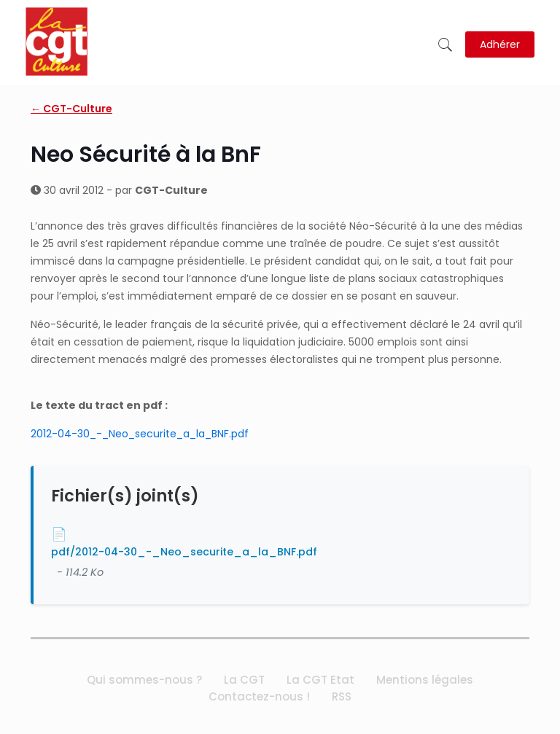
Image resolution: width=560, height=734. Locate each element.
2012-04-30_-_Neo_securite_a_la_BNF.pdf (140, 434)
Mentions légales (425, 680)
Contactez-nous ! (259, 696)
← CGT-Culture (71, 109)
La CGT (244, 680)
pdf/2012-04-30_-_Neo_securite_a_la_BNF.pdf (184, 552)
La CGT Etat (320, 680)
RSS (342, 696)
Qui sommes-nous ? (144, 680)
